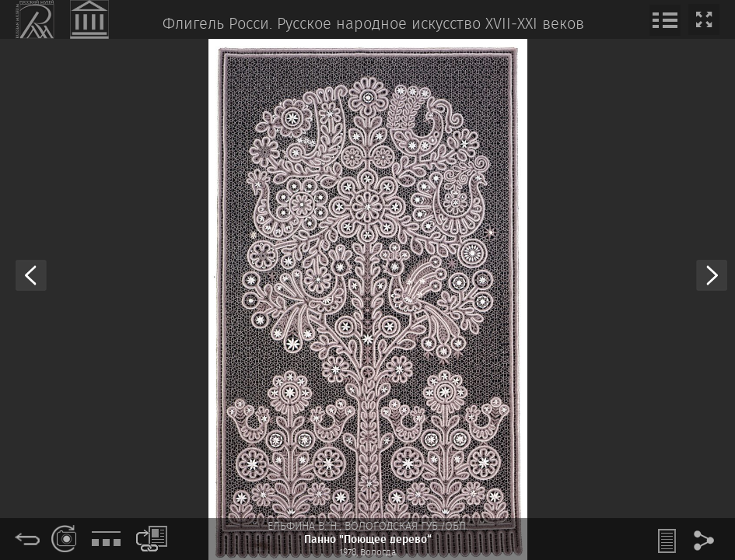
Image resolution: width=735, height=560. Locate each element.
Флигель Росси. (217, 24)
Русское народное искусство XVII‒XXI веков (430, 24)
